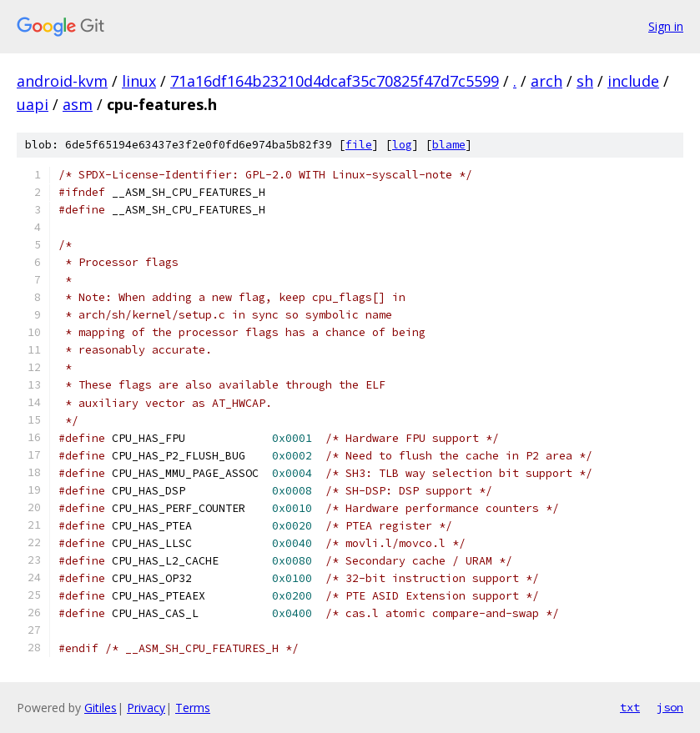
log (402, 145)
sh (585, 81)
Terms (193, 708)
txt (630, 707)
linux (139, 81)
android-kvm (62, 81)
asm (78, 104)
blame (449, 145)
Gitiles (101, 708)
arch (546, 81)
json (670, 707)
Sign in (666, 26)
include (633, 81)
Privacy (146, 708)
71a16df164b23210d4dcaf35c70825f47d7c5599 (335, 81)
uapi (33, 104)
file (359, 145)
